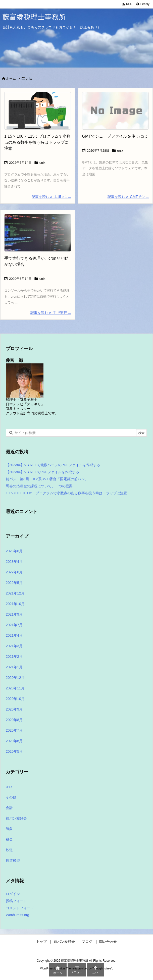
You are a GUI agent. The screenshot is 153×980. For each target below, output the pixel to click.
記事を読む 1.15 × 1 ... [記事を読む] (51, 197)
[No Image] (115, 111)
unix (42, 163)
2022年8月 (14, 572)
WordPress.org (17, 915)
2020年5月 (14, 751)
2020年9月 (14, 709)
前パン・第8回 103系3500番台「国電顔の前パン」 (47, 479)
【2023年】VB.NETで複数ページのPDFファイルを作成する (53, 465)
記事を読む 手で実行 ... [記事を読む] (51, 313)
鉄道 (9, 850)
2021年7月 (14, 625)
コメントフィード (20, 908)
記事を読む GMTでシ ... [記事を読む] (128, 197)
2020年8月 (14, 720)
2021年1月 (14, 667)
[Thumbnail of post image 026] (38, 233)
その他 (11, 797)
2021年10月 (15, 604)
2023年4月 (14, 562)
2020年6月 (14, 741)
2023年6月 (14, 551)
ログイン (13, 894)
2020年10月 (15, 699)
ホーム (11, 78)
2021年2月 (14, 657)
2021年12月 (15, 593)
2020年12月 (15, 678)
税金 (9, 839)
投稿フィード (16, 901)
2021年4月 (14, 635)
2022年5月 (14, 583)
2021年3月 (14, 646)
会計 (9, 808)
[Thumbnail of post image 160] (38, 111)
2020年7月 (14, 730)
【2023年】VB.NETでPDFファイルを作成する (42, 472)
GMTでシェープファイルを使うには (115, 136)
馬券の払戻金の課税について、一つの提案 (39, 486)
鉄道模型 (13, 860)
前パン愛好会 (16, 818)
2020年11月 (15, 688)
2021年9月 (14, 614)
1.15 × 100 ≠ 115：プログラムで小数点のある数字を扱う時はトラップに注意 (37, 142)
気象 (9, 829)
